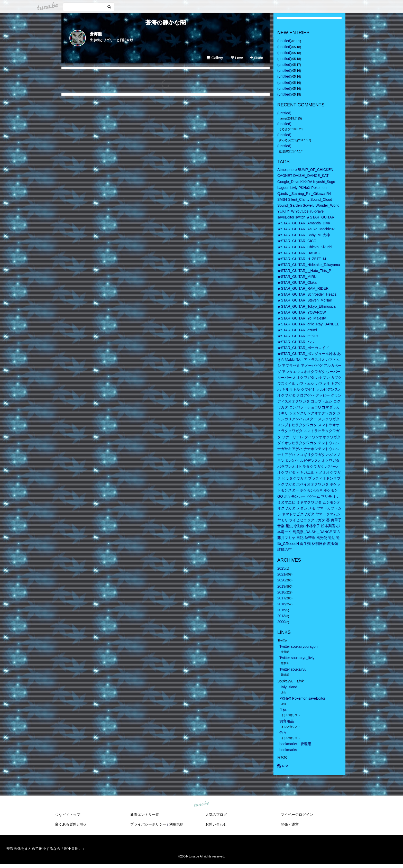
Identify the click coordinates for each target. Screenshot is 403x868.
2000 (281, 622)
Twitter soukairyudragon (299, 646)
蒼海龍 (96, 34)
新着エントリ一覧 (145, 815)
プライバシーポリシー (148, 824)
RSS (283, 766)
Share (256, 58)
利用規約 (176, 824)
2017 (281, 598)
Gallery (215, 58)
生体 (283, 710)
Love (237, 58)
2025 (281, 568)
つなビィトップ (68, 815)
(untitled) (284, 41)
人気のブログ (216, 815)
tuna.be (201, 804)
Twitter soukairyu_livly (297, 658)
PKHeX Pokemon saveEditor (302, 698)
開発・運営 (290, 824)
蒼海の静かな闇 (166, 22)
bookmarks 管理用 (295, 744)
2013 (281, 616)
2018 (281, 592)
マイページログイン (297, 815)
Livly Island (288, 687)
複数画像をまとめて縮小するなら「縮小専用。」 (46, 848)
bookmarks (288, 750)
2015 (281, 610)
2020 (281, 580)
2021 (281, 574)
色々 (283, 733)
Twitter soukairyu (293, 669)
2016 (281, 604)
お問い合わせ (216, 824)
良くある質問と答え (71, 824)
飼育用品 (287, 721)
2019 (281, 586)
